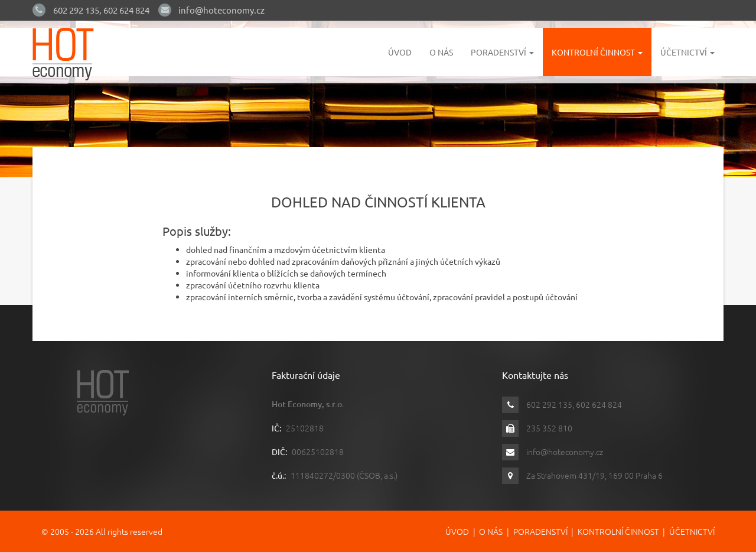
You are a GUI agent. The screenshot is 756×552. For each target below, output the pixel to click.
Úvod (400, 52)
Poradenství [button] (502, 52)
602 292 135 (76, 10)
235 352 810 (549, 428)
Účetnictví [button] (687, 52)
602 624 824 (126, 10)
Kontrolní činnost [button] (597, 52)
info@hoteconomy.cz (221, 10)
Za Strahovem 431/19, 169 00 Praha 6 (594, 475)
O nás (441, 52)
